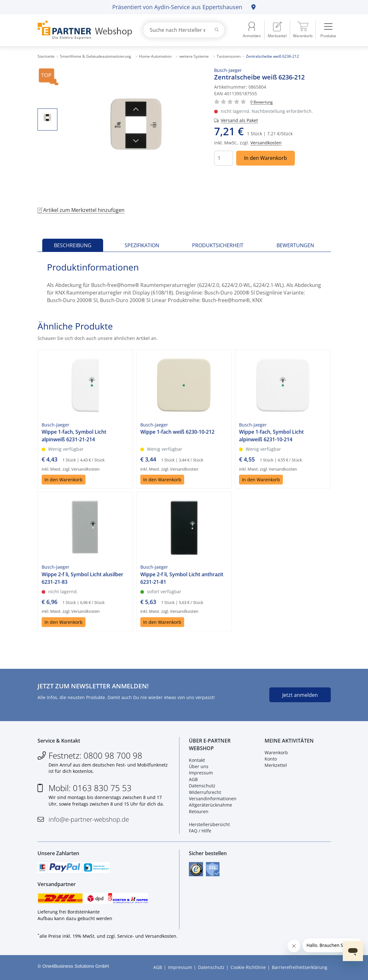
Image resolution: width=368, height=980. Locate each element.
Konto (271, 759)
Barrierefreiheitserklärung (300, 968)
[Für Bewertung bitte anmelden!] (262, 102)
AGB (193, 779)
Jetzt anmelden (300, 695)
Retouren (199, 811)
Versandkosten (266, 143)
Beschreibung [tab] (73, 245)
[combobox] (184, 30)
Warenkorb (276, 752)
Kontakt (197, 760)
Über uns (199, 766)
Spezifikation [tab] (142, 245)
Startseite (46, 56)
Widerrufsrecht (205, 792)
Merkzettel (276, 765)
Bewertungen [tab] (295, 245)
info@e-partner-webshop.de (89, 819)
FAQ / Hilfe (200, 831)
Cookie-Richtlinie (248, 968)
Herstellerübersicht (209, 824)
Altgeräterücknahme (210, 805)
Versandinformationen (213, 799)
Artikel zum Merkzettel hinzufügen (81, 210)
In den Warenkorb (266, 158)
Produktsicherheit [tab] (218, 245)
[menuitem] (277, 30)
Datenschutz (202, 786)
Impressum (201, 773)
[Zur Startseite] (83, 30)
